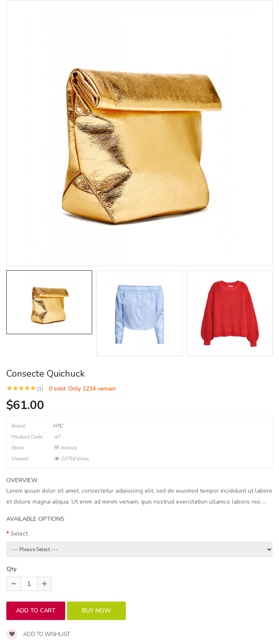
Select (19, 534)
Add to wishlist (38, 634)
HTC (58, 426)
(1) (40, 389)
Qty (11, 569)
